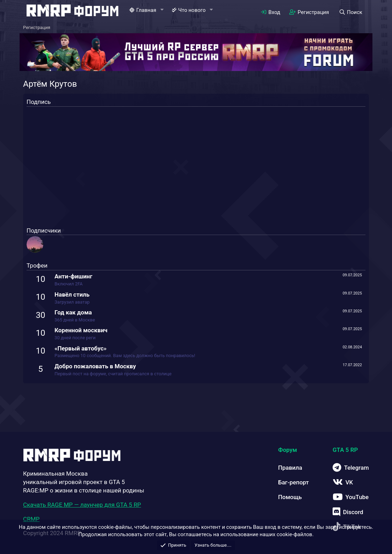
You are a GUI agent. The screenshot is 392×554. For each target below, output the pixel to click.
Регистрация (37, 27)
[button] (162, 10)
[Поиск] (350, 12)
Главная (146, 10)
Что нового (192, 10)
